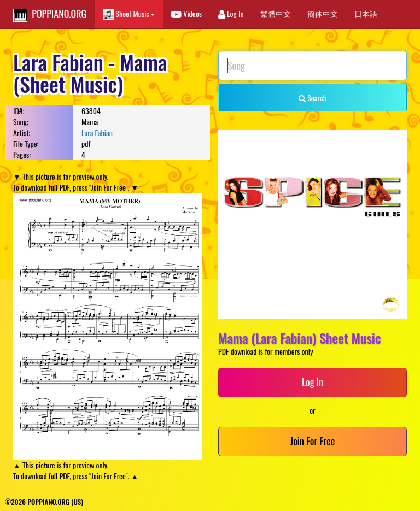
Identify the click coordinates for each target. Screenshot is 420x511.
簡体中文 (323, 13)
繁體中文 (276, 13)
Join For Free (313, 441)
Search (313, 98)
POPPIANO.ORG (50, 14)
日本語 (366, 13)
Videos (186, 13)
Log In (231, 13)
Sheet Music (129, 14)
